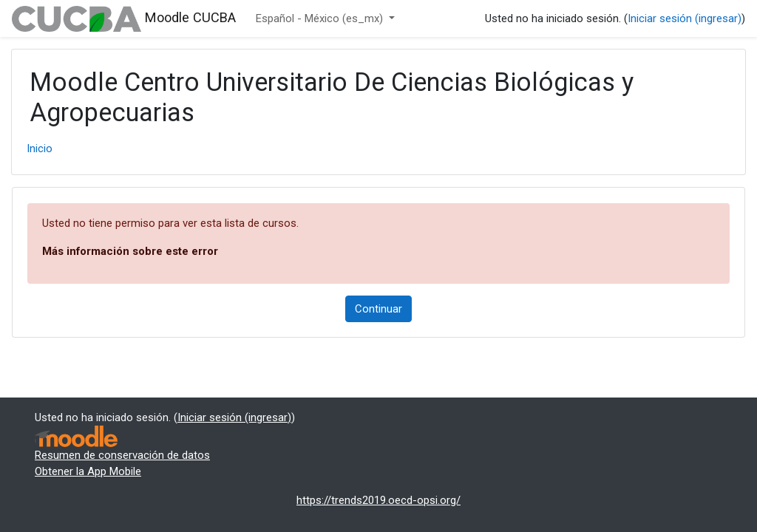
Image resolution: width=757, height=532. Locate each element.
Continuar (378, 309)
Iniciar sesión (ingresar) (685, 18)
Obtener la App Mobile (88, 471)
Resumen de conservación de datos (122, 455)
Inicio (40, 149)
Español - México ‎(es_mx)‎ (321, 18)
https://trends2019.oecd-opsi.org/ (378, 500)
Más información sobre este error (130, 251)
